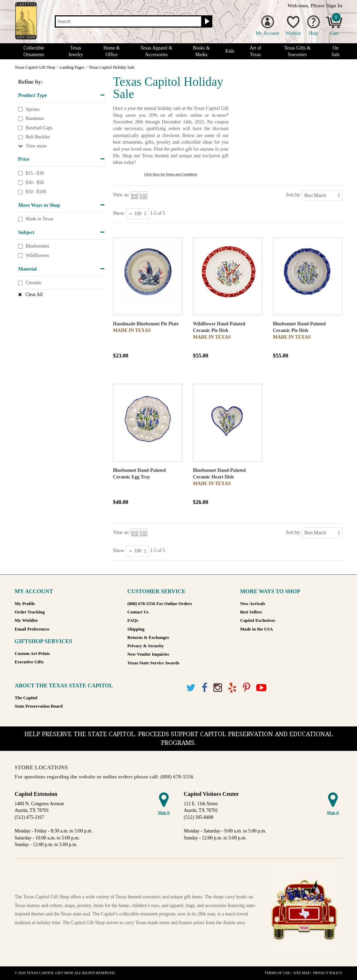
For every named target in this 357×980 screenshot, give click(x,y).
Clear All (34, 295)
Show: (119, 213)
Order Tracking (30, 612)
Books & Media (201, 51)
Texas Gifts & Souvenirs (297, 51)
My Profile (25, 604)
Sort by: (293, 195)
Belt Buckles (38, 137)
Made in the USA (257, 629)
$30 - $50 (35, 183)
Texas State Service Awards (153, 663)
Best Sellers (251, 612)
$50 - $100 (36, 192)
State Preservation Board (39, 706)
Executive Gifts (29, 662)
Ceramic (33, 283)
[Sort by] (322, 195)
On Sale (336, 51)
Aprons (32, 109)
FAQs (133, 620)
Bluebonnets (37, 246)
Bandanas (35, 118)
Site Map (301, 973)
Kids (230, 51)
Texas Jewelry (76, 51)
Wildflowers (37, 255)
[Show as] (138, 214)
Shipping (136, 629)
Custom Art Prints (32, 654)
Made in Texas (39, 219)
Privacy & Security (145, 646)
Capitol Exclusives (258, 620)
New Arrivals (253, 604)
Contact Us (138, 612)
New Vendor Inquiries (148, 654)
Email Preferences (32, 629)
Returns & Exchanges (148, 638)
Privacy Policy (328, 973)
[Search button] (206, 22)
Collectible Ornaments (34, 51)
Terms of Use (277, 973)
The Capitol (26, 698)
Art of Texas (255, 51)
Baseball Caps (39, 128)
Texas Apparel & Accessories (156, 51)
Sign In (334, 5)
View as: (121, 195)
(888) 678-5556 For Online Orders (159, 604)
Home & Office (111, 51)
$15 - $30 (35, 173)
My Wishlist (26, 620)
